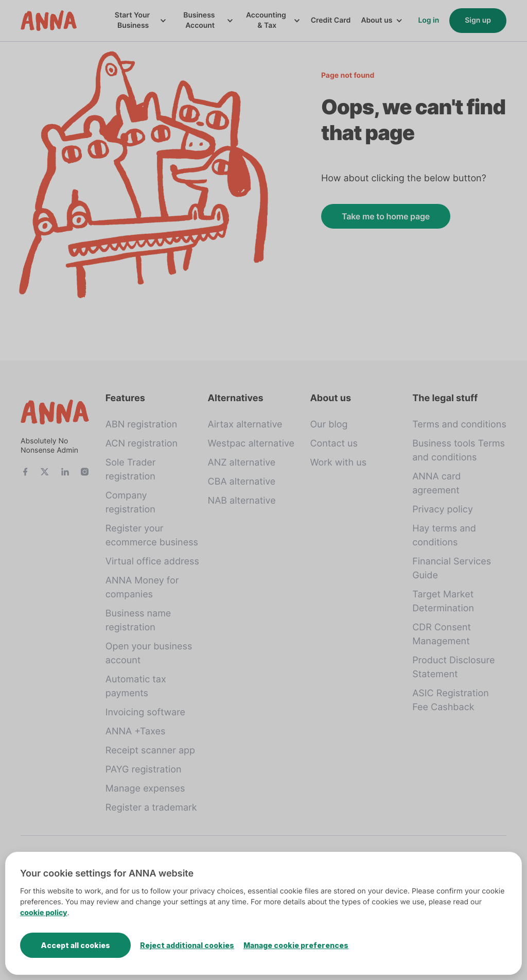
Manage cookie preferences (296, 945)
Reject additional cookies (187, 945)
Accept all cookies (75, 945)
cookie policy (44, 913)
